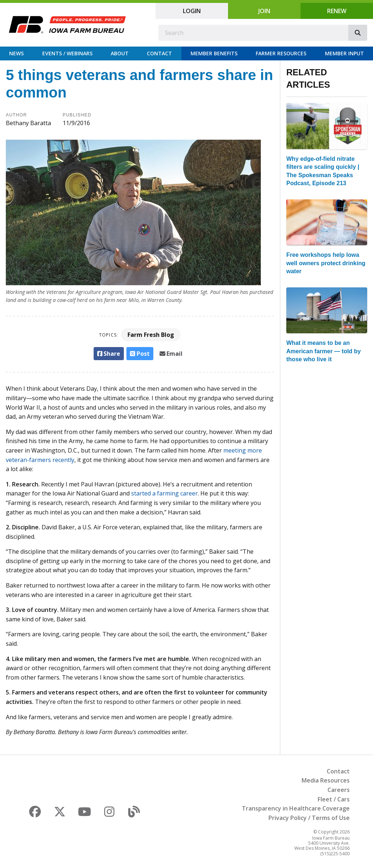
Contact (159, 53)
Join (264, 11)
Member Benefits (214, 53)
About (120, 53)
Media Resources (326, 780)
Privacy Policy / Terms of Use (309, 818)
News (16, 53)
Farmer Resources (281, 53)
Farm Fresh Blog (151, 335)
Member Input (344, 53)
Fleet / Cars (334, 799)
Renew (337, 11)
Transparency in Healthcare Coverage (296, 808)
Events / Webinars (67, 53)
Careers (339, 790)
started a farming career (164, 493)
